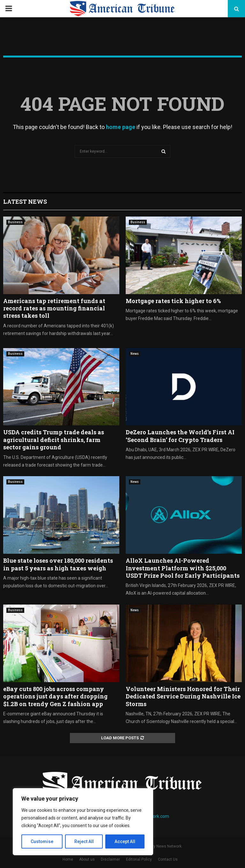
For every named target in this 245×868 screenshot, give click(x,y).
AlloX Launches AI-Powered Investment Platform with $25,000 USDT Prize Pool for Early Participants (183, 568)
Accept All (125, 841)
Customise (42, 841)
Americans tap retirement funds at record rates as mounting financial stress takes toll (54, 308)
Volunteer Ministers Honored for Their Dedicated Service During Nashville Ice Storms (183, 696)
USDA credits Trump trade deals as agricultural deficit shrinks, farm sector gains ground (54, 440)
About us (87, 859)
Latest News (25, 202)
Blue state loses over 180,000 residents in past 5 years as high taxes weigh (58, 564)
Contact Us (168, 859)
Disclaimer (110, 859)
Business (15, 222)
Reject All (84, 841)
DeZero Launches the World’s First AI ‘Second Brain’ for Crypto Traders (180, 436)
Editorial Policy (139, 859)
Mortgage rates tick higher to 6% (173, 301)
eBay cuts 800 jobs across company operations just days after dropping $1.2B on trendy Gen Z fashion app (55, 696)
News (135, 354)
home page (121, 127)
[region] (83, 822)
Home (68, 859)
